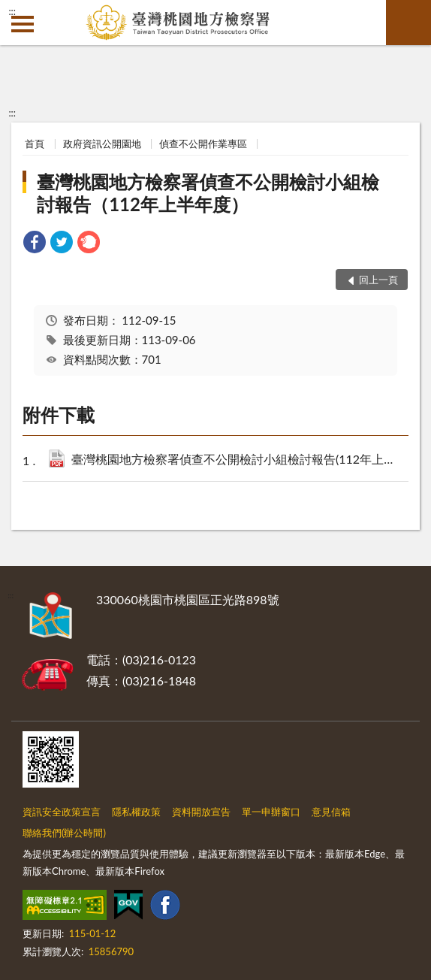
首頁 (35, 144)
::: (12, 11)
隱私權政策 (136, 812)
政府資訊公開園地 (102, 144)
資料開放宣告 (201, 812)
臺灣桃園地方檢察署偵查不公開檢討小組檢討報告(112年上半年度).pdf (235, 460)
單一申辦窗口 (271, 812)
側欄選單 (23, 24)
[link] (35, 244)
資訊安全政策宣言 (62, 812)
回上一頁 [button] (378, 280)
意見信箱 (331, 812)
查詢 (408, 23)
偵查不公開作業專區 (203, 144)
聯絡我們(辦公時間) (64, 833)
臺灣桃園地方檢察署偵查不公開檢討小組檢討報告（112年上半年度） (208, 193)
